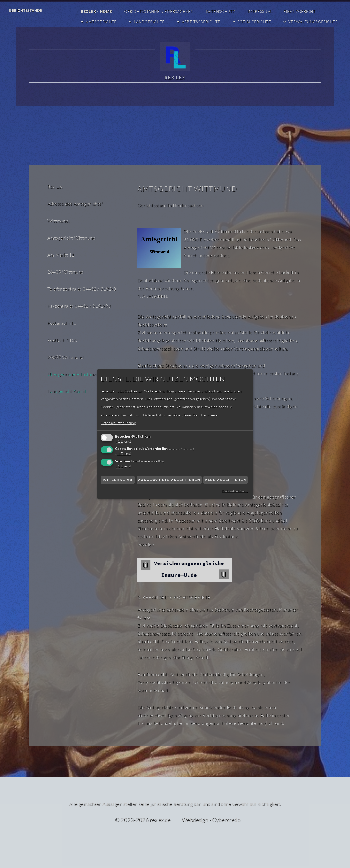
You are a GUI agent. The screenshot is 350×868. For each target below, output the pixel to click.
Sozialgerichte (255, 22)
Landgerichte (151, 22)
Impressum (262, 11)
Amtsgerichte (104, 22)
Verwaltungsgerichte (314, 22)
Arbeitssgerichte (202, 22)
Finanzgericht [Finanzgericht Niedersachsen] (301, 11)
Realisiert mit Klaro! (235, 491)
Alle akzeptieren (226, 480)
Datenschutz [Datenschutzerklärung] (223, 11)
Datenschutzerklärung (118, 423)
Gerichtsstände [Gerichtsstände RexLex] (26, 10)
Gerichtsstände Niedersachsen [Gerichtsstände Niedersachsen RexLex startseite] (162, 11)
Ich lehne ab (118, 480)
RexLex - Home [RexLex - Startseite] (99, 11)
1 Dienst (124, 441)
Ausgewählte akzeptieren (169, 480)
